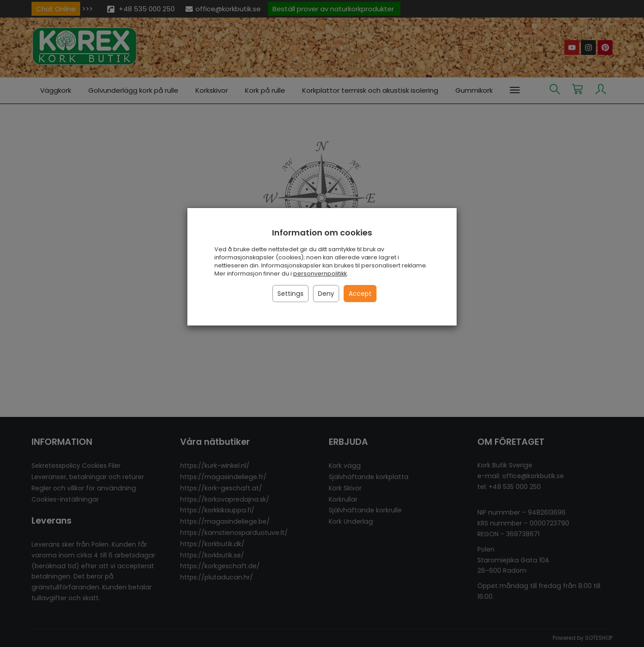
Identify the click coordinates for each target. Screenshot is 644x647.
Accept (360, 294)
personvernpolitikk (320, 274)
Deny (326, 294)
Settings (290, 294)
